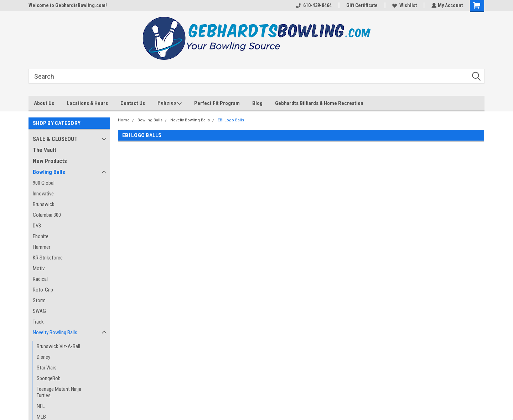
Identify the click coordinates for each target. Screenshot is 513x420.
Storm (39, 300)
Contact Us (133, 103)
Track (38, 322)
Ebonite (41, 236)
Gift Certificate (361, 5)
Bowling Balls (49, 172)
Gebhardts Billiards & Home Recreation (319, 103)
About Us (44, 103)
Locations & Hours (87, 103)
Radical (40, 279)
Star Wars (47, 368)
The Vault (45, 150)
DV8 (37, 226)
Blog (257, 103)
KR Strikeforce (48, 258)
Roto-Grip (43, 290)
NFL (41, 406)
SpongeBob (49, 378)
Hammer (42, 247)
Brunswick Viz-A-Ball (58, 346)
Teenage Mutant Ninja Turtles (59, 392)
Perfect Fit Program (217, 103)
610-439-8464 (313, 5)
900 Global (44, 183)
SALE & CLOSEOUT (55, 139)
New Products (50, 161)
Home (124, 120)
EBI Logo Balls (231, 120)
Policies (170, 103)
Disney (43, 357)
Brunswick (44, 204)
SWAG (39, 311)
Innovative (43, 194)
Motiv (39, 268)
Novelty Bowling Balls (55, 332)
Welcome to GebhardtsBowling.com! (68, 5)
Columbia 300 (47, 215)
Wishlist (404, 5)
